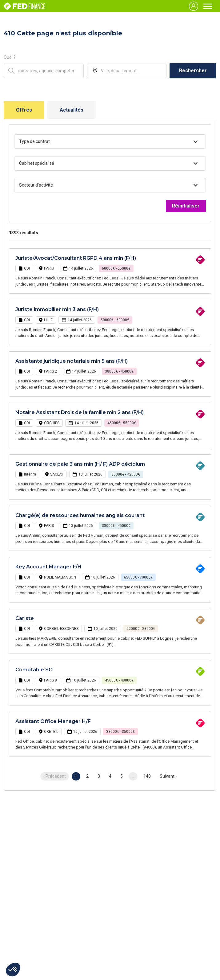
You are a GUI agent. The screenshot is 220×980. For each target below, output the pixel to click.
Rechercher (193, 71)
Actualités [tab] (72, 110)
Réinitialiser (186, 206)
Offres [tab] (24, 110)
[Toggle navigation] (208, 6)
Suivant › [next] (168, 776)
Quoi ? (10, 57)
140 (147, 776)
